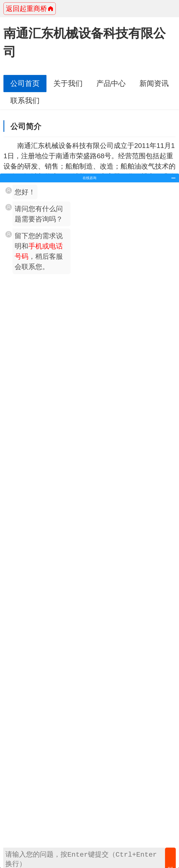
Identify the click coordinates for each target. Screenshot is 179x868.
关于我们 (68, 83)
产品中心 (111, 83)
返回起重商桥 (30, 9)
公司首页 (25, 83)
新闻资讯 (154, 83)
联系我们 (25, 101)
